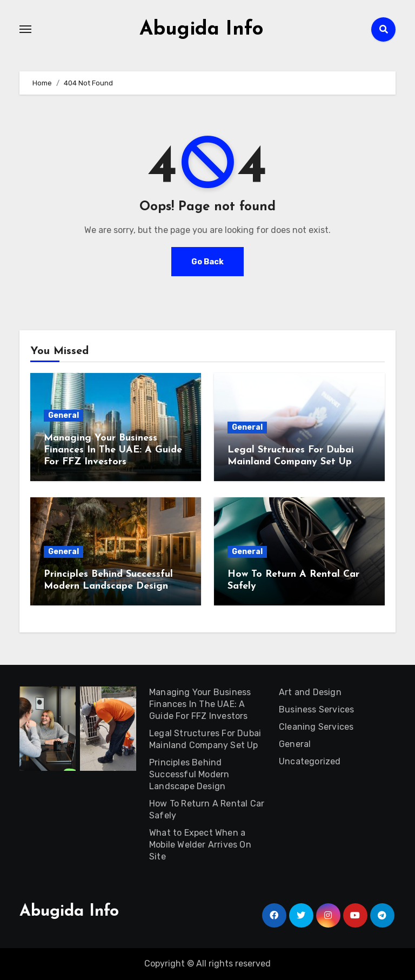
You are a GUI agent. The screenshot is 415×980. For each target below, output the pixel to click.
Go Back (207, 261)
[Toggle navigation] (25, 29)
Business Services (316, 709)
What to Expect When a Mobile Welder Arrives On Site (200, 845)
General (63, 415)
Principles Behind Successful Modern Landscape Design (189, 774)
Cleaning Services (316, 727)
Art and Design (310, 692)
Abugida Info (201, 29)
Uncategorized (310, 761)
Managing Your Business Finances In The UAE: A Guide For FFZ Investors (113, 450)
